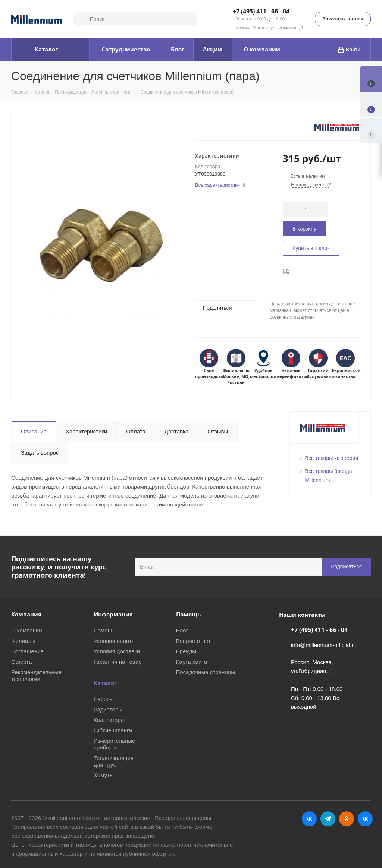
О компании (27, 630)
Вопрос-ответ (193, 641)
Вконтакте (309, 819)
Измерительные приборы (115, 744)
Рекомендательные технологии (36, 676)
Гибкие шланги (113, 730)
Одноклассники (347, 819)
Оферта (21, 662)
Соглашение (27, 651)
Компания (26, 614)
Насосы (104, 699)
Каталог (105, 683)
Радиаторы (108, 709)
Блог (182, 630)
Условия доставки (117, 651)
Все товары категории (332, 458)
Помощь (104, 630)
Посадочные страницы (206, 672)
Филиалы (23, 641)
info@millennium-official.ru (324, 645)
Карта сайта (192, 662)
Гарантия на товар (118, 662)
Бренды (186, 651)
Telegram (328, 819)
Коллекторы (109, 720)
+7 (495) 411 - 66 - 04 (261, 12)
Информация (113, 614)
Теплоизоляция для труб (114, 761)
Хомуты (104, 775)
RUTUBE (365, 819)
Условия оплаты (115, 641)
